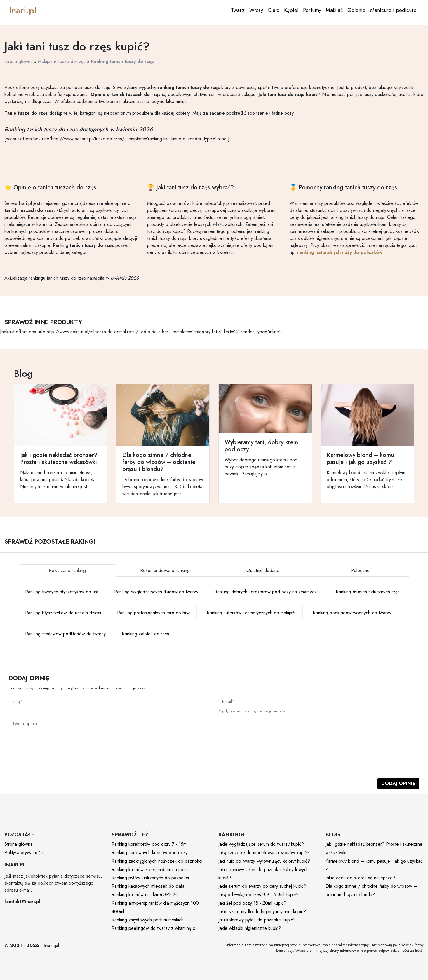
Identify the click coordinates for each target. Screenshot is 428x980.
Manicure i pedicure (393, 10)
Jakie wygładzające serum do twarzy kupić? (261, 844)
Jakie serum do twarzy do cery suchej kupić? (262, 886)
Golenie (356, 10)
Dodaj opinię (398, 783)
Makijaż (334, 10)
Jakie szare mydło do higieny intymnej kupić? (262, 912)
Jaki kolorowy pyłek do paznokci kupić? (257, 920)
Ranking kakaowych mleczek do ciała (148, 886)
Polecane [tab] (360, 570)
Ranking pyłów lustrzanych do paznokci (150, 878)
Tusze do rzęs (72, 61)
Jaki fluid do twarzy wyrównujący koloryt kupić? (264, 861)
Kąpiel (291, 10)
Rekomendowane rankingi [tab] (165, 570)
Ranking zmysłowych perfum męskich (148, 920)
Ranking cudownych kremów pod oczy (149, 853)
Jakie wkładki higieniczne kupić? (250, 928)
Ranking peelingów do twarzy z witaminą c (153, 928)
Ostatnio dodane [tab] (263, 570)
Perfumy (312, 10)
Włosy (256, 10)
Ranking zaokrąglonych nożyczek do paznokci (157, 861)
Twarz (238, 10)
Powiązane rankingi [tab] (68, 570)
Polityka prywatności (24, 853)
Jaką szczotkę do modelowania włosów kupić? (264, 853)
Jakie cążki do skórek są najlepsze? (360, 878)
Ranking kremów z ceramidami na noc (149, 870)
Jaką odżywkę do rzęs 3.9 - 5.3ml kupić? (259, 895)
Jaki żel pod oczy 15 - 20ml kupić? (252, 903)
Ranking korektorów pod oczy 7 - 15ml (149, 844)
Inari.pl (23, 10)
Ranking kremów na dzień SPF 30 (145, 895)
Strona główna (19, 61)
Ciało (274, 10)
